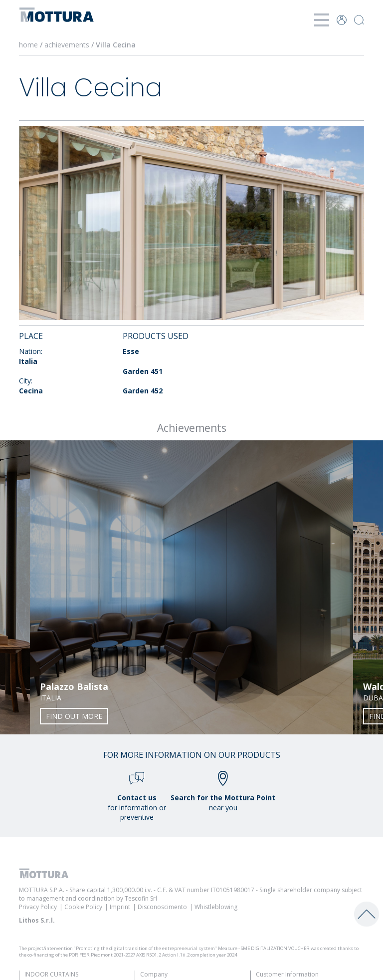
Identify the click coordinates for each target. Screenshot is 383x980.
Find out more (74, 716)
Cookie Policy (83, 907)
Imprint (120, 907)
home (28, 45)
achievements (67, 45)
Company (154, 974)
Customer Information (287, 974)
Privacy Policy (38, 907)
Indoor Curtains (51, 974)
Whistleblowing (216, 907)
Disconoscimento (162, 907)
